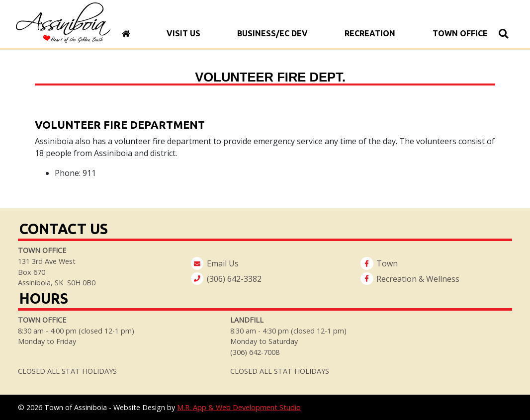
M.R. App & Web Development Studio (239, 407)
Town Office (460, 33)
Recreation (370, 33)
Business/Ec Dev (272, 33)
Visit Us (183, 33)
